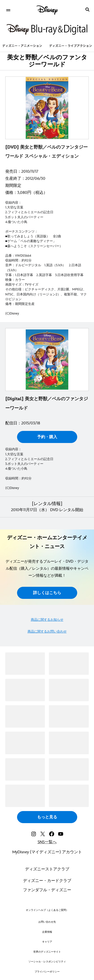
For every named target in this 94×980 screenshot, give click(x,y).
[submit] (87, 10)
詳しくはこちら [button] (47, 593)
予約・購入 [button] (47, 437)
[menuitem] (8, 10)
